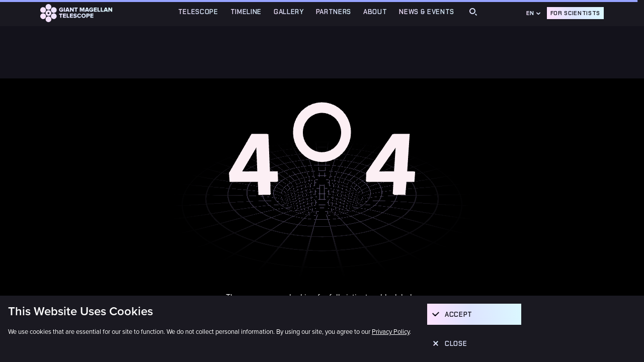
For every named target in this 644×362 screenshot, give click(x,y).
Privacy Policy (391, 332)
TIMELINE (246, 12)
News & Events (427, 12)
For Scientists (575, 13)
